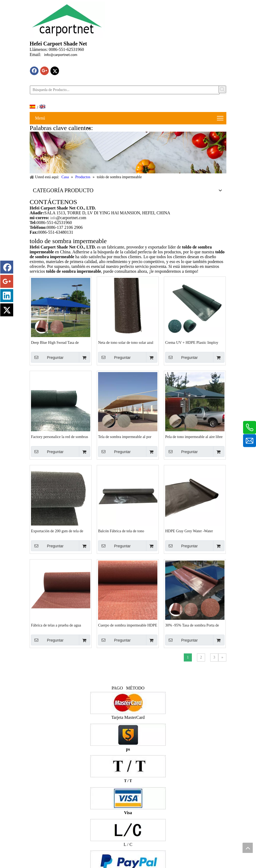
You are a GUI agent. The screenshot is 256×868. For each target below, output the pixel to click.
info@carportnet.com (61, 55)
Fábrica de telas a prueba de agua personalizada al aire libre (56, 625)
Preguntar (47, 357)
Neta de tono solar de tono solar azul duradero (126, 343)
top (248, 848)
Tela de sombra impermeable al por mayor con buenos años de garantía (125, 437)
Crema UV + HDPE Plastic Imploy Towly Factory (192, 343)
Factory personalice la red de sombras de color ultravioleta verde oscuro (60, 437)
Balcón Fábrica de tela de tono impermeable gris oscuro (121, 531)
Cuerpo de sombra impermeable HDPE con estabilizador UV (128, 625)
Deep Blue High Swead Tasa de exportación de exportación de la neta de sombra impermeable (59, 343)
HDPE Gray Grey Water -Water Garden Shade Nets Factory (189, 531)
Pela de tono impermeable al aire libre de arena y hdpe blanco (194, 437)
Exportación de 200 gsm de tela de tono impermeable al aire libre (57, 531)
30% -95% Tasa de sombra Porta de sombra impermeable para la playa (192, 625)
